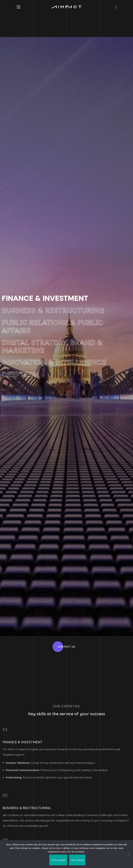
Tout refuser (77, 860)
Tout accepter (58, 860)
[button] (116, 7)
